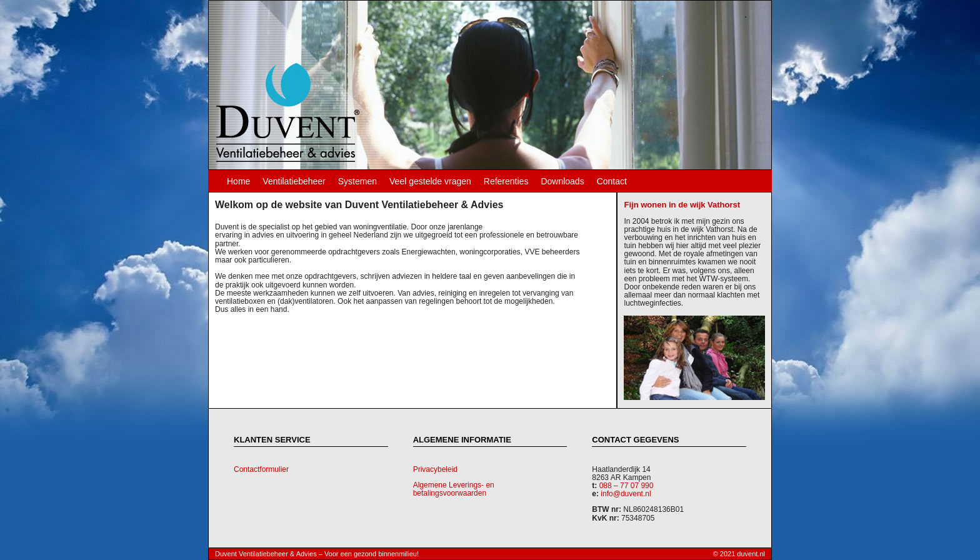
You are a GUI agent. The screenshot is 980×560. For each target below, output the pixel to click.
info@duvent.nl (626, 494)
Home (238, 181)
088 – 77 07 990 (627, 486)
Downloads (562, 181)
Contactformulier (261, 469)
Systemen (357, 181)
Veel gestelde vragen (430, 181)
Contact (612, 181)
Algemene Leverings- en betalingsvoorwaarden (454, 489)
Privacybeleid (435, 469)
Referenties (506, 181)
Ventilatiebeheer (294, 181)
